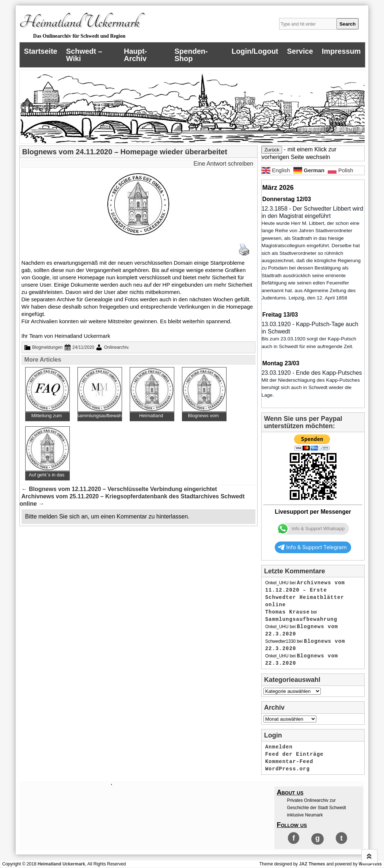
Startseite (41, 51)
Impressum (341, 51)
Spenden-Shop (191, 55)
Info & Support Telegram (312, 547)
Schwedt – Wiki (84, 55)
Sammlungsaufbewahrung (301, 619)
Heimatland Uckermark (79, 22)
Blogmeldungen (47, 347)
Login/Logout (255, 51)
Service (300, 51)
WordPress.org (288, 769)
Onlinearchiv (116, 347)
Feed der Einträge (294, 754)
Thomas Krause (288, 612)
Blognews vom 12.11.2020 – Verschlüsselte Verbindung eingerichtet (119, 489)
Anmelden (279, 747)
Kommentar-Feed (289, 762)
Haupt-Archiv (135, 55)
